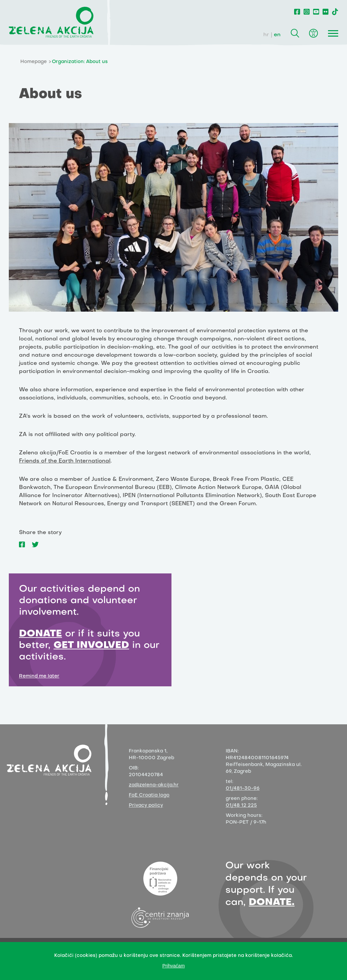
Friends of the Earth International (65, 461)
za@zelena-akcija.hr (154, 785)
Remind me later (39, 676)
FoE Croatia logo (149, 795)
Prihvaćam (173, 966)
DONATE (40, 634)
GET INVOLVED (91, 645)
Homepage (34, 62)
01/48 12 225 (241, 806)
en (277, 35)
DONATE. (272, 903)
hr (266, 35)
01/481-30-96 (243, 789)
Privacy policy (146, 806)
